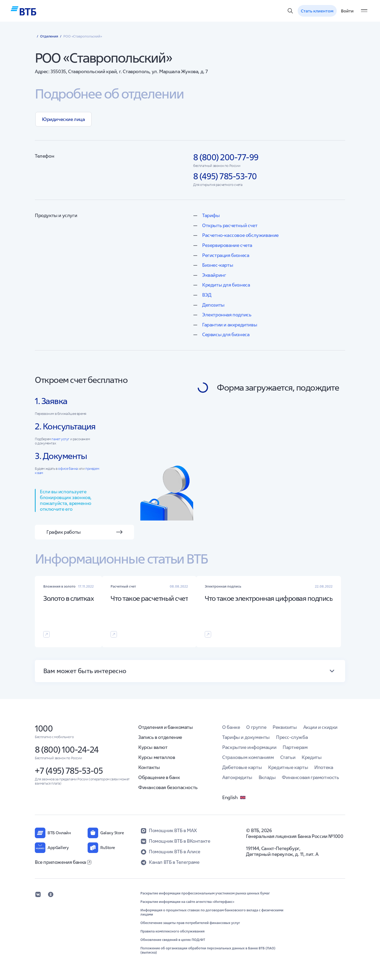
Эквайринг (214, 275)
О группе (256, 727)
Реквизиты (285, 727)
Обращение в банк (159, 777)
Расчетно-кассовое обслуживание (240, 235)
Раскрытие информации (249, 747)
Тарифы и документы (246, 737)
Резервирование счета (227, 245)
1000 (44, 728)
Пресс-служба (292, 737)
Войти (347, 11)
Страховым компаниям (248, 757)
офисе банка (68, 469)
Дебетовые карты (242, 767)
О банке (231, 727)
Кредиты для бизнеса (226, 285)
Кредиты (312, 757)
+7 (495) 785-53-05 (69, 771)
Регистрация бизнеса (226, 255)
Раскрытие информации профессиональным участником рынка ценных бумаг (205, 893)
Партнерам (295, 747)
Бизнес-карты (218, 265)
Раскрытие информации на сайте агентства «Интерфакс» (187, 902)
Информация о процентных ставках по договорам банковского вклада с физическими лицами (212, 912)
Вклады (267, 777)
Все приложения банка (63, 862)
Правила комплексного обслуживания (172, 931)
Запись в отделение (160, 737)
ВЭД (207, 295)
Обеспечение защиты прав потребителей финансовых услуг (190, 923)
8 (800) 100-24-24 (67, 750)
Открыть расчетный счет (230, 225)
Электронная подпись (227, 315)
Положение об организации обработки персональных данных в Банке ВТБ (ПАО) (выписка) (208, 950)
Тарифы (211, 215)
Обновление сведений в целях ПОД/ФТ (173, 940)
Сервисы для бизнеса (226, 334)
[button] (190, 671)
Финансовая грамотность (310, 777)
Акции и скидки (320, 727)
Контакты (149, 767)
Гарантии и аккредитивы (230, 325)
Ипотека (324, 767)
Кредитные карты (288, 767)
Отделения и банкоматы (166, 727)
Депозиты (213, 305)
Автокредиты (237, 777)
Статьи (288, 757)
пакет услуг (60, 439)
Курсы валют (153, 747)
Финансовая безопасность (168, 787)
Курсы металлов (157, 757)
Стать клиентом (317, 11)
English (234, 798)
